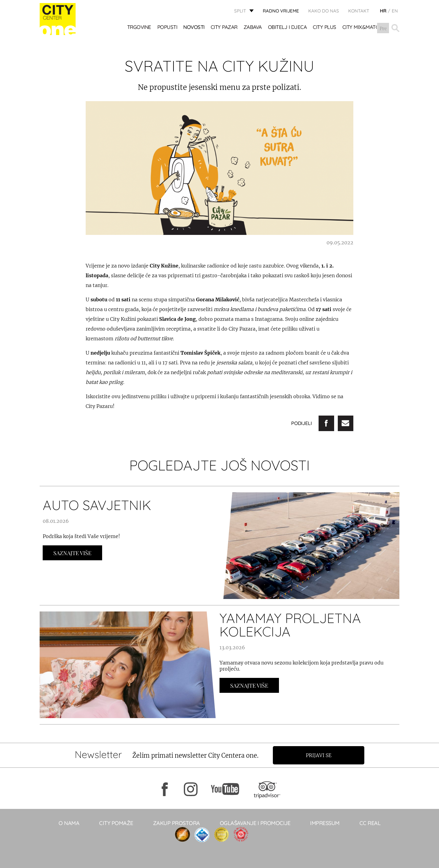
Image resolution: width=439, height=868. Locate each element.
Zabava (253, 28)
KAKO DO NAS (324, 11)
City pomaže (116, 823)
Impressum (325, 823)
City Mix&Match (362, 28)
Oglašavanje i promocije (255, 823)
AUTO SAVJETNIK (97, 505)
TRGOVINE (139, 28)
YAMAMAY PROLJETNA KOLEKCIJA (290, 625)
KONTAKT (359, 11)
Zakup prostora (177, 823)
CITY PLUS (325, 28)
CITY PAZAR (224, 28)
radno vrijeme (281, 11)
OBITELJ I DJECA (287, 28)
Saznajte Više (72, 553)
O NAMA (69, 823)
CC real (370, 823)
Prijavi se (319, 755)
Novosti (194, 28)
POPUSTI (167, 28)
